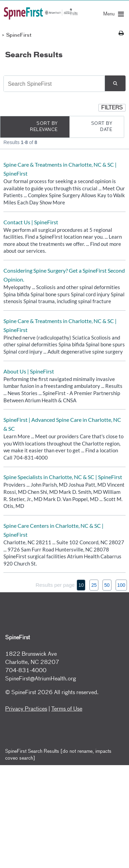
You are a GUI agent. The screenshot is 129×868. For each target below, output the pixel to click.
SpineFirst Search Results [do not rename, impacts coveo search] (58, 755)
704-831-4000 (26, 671)
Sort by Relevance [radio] (44, 127)
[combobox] (54, 84)
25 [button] (94, 585)
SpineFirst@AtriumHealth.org (41, 679)
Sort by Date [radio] (102, 127)
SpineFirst (19, 35)
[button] (115, 83)
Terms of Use (67, 709)
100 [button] (121, 585)
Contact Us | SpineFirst (31, 222)
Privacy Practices (26, 709)
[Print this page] (121, 34)
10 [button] (81, 585)
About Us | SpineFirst (29, 371)
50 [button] (107, 585)
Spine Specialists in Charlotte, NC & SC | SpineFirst (63, 477)
